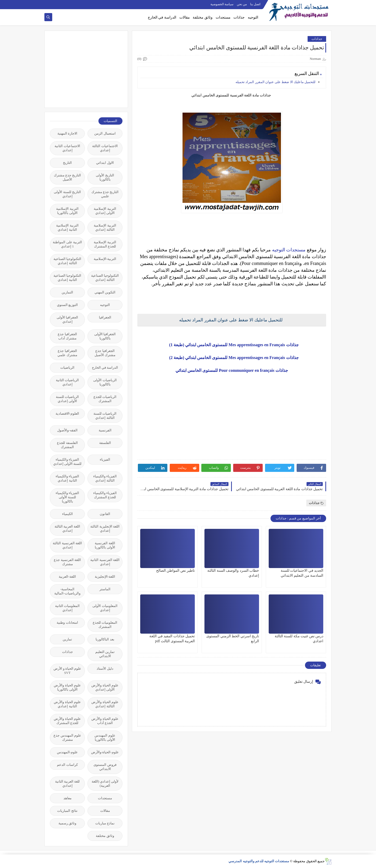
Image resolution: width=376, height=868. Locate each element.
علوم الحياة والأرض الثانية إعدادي (67, 704)
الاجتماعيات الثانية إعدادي (67, 148)
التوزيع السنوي (67, 305)
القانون (105, 514)
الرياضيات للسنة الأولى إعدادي (67, 399)
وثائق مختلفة (203, 17)
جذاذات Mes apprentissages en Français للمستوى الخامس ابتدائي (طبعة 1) (232, 345)
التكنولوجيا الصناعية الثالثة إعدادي (67, 261)
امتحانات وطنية (67, 623)
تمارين (67, 639)
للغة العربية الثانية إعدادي (67, 783)
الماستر (105, 589)
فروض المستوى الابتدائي (105, 767)
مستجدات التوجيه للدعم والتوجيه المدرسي (259, 861)
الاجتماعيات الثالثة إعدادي (105, 148)
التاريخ (67, 163)
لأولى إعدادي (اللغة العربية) (105, 783)
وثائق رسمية (67, 823)
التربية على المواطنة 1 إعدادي (67, 244)
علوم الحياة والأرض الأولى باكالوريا (67, 687)
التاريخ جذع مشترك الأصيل (67, 177)
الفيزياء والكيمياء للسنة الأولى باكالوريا (67, 497)
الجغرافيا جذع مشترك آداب (67, 336)
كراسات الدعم (67, 765)
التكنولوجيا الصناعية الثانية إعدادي (67, 278)
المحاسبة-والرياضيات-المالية (67, 591)
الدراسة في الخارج (162, 17)
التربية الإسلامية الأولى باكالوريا (67, 211)
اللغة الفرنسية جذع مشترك (67, 562)
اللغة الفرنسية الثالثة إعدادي (67, 545)
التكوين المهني (105, 292)
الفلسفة (105, 443)
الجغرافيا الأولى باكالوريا (105, 336)
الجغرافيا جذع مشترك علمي (67, 353)
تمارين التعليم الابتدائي (105, 654)
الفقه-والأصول (67, 430)
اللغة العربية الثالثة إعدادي (67, 528)
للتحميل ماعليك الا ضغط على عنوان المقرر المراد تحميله (275, 82)
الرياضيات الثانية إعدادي (67, 382)
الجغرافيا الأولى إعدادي (67, 319)
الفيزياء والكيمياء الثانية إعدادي (67, 478)
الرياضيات (67, 368)
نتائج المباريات (67, 811)
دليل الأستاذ (105, 669)
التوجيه (253, 17)
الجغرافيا (105, 317)
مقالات (185, 17)
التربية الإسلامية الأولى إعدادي (105, 211)
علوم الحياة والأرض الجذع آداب (105, 721)
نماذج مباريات (105, 823)
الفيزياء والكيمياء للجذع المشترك (105, 495)
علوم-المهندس (67, 752)
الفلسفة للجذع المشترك (67, 445)
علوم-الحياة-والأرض (105, 752)
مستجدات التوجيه (289, 250)
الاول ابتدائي (105, 163)
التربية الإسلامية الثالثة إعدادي (105, 227)
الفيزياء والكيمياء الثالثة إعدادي (105, 478)
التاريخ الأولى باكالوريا (105, 177)
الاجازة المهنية (67, 133)
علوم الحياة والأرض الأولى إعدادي (105, 687)
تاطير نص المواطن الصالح (176, 571)
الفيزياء (105, 459)
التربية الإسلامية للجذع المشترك (105, 244)
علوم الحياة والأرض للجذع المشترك (67, 721)
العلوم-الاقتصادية (67, 413)
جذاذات (239, 17)
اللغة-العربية (67, 577)
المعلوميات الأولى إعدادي (105, 608)
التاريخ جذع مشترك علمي (105, 194)
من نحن (242, 4)
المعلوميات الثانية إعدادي (67, 608)
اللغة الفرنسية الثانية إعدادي (105, 562)
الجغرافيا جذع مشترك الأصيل (105, 353)
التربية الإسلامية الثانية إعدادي (67, 227)
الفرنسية (105, 430)
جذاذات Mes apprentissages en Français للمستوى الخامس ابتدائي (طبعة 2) (232, 358)
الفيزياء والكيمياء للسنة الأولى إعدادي (67, 462)
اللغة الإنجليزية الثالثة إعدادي (105, 528)
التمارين (67, 292)
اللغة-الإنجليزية (105, 577)
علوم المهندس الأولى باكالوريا (105, 737)
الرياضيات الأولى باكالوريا (105, 382)
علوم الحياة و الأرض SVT (67, 671)
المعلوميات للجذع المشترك (105, 625)
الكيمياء (67, 514)
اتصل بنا (255, 4)
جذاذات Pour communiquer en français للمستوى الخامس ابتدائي (232, 370)
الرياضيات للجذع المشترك (105, 399)
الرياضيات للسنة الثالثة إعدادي (105, 416)
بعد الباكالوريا (105, 639)
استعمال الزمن (105, 133)
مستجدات (223, 17)
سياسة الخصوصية (222, 4)
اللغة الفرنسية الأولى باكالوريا (105, 545)
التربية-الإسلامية (105, 259)
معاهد (67, 798)
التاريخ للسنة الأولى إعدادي (67, 194)
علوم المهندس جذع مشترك (67, 737)
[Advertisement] (83, 69)
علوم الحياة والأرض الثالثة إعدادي (105, 704)
